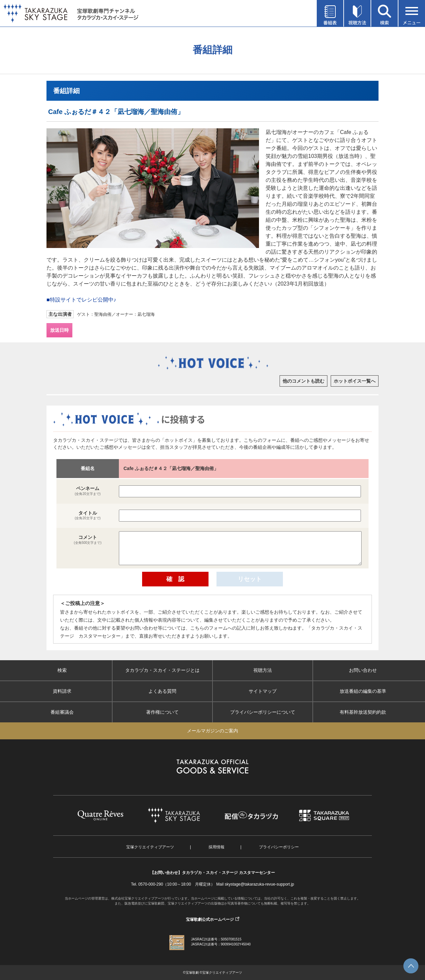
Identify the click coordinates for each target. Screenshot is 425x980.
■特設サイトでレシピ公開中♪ (81, 300)
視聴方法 (263, 670)
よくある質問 (162, 691)
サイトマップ (263, 691)
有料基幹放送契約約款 (363, 712)
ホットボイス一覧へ (355, 381)
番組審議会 (62, 712)
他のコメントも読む (303, 381)
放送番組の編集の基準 (363, 691)
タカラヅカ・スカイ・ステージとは (162, 670)
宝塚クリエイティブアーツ (150, 847)
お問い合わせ (363, 670)
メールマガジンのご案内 (212, 731)
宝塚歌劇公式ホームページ (210, 919)
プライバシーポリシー (279, 847)
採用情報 (216, 847)
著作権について (162, 712)
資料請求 (62, 691)
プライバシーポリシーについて (263, 712)
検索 (62, 670)
